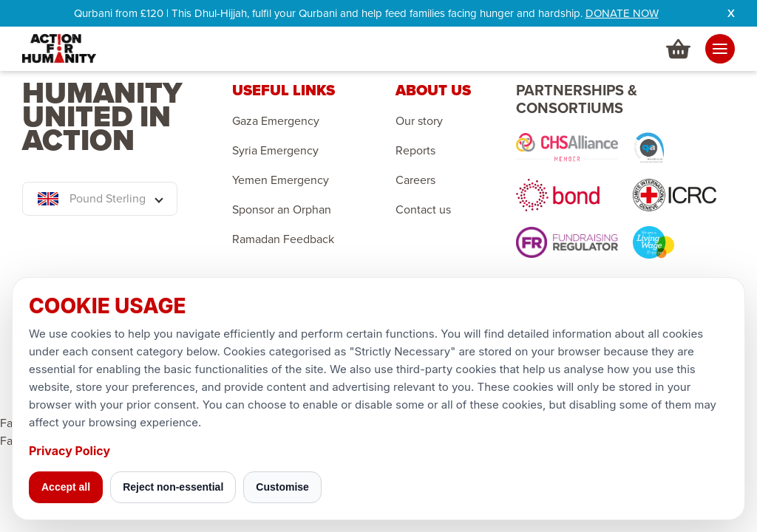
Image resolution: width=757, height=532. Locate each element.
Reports (415, 151)
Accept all (66, 487)
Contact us (423, 210)
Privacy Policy (69, 451)
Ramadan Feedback (283, 239)
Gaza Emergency (276, 121)
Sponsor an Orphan (282, 210)
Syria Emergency (275, 151)
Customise (282, 487)
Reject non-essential (173, 487)
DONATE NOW (622, 13)
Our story (419, 121)
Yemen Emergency (281, 180)
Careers (415, 180)
